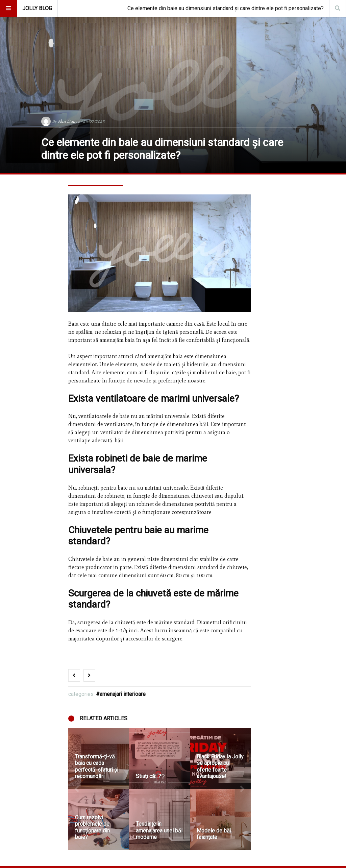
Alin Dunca (69, 121)
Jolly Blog (37, 8)
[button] (77, 789)
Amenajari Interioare (123, 694)
